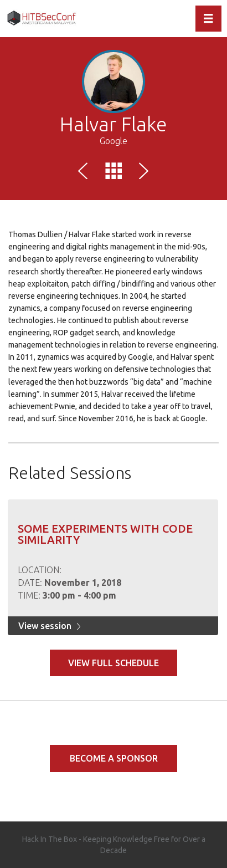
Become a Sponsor (114, 758)
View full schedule (114, 663)
